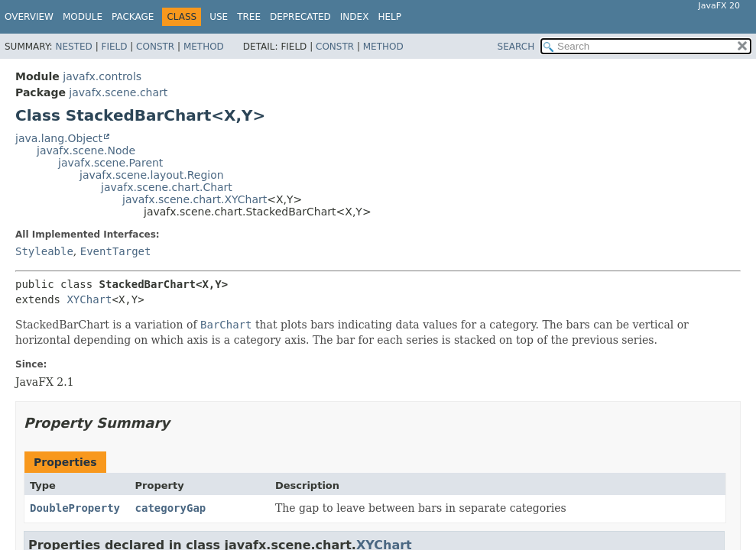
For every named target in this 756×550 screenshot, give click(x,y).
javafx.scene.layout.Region (152, 175)
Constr (155, 47)
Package (133, 17)
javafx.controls (102, 76)
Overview (29, 17)
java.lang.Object (59, 138)
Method (204, 47)
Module (83, 17)
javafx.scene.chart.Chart (167, 187)
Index (355, 17)
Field (114, 47)
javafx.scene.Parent (110, 163)
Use (219, 17)
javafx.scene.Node (86, 150)
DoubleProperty (75, 508)
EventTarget (116, 251)
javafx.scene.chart (118, 92)
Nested (73, 47)
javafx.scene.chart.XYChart (195, 199)
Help (389, 17)
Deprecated (300, 17)
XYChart (89, 299)
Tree (249, 17)
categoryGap (171, 508)
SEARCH (516, 47)
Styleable (44, 251)
